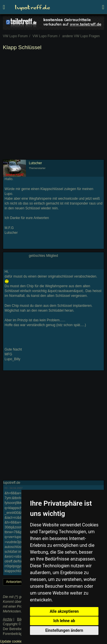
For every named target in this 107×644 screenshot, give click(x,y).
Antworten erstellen (21, 582)
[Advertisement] (53, 106)
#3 (6, 488)
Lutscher (35, 163)
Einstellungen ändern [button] (64, 630)
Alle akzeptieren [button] (64, 611)
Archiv (8, 619)
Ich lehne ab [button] (64, 621)
